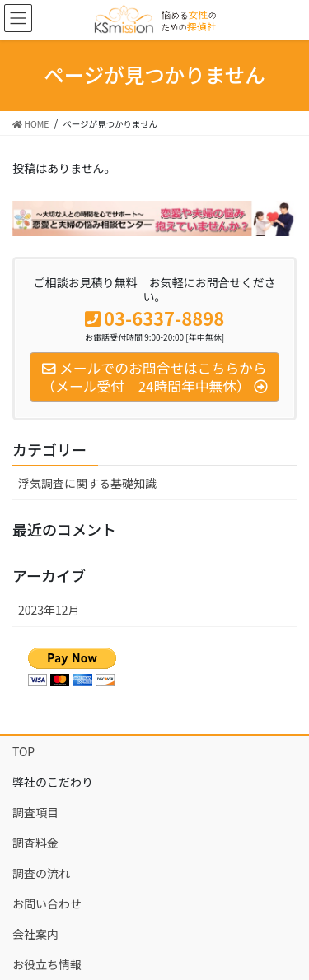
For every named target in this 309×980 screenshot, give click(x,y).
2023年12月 (49, 610)
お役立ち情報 (47, 964)
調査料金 (35, 843)
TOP (23, 751)
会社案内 (35, 934)
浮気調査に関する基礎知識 (87, 483)
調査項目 (35, 812)
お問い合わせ (47, 903)
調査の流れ (41, 873)
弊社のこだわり (53, 782)
